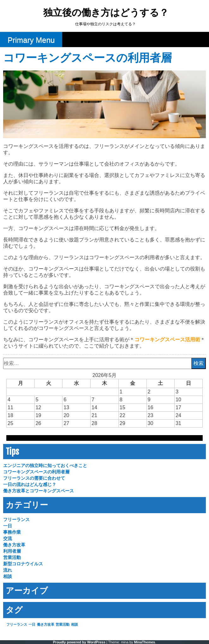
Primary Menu (31, 40)
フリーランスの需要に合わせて (34, 478)
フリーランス (16, 519)
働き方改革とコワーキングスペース (39, 491)
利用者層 (12, 551)
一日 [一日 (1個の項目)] (32, 624)
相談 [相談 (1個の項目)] (75, 624)
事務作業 (12, 532)
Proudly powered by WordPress (79, 642)
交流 (8, 538)
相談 (8, 576)
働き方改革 (14, 545)
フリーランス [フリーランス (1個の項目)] (17, 624)
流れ (8, 570)
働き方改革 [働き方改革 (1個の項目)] (46, 624)
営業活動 (12, 557)
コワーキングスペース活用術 (167, 340)
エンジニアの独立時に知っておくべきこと (45, 465)
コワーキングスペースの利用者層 (36, 472)
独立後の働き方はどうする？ (106, 13)
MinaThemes (145, 642)
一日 (8, 526)
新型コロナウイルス (23, 564)
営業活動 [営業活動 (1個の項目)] (63, 624)
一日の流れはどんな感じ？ (30, 484)
